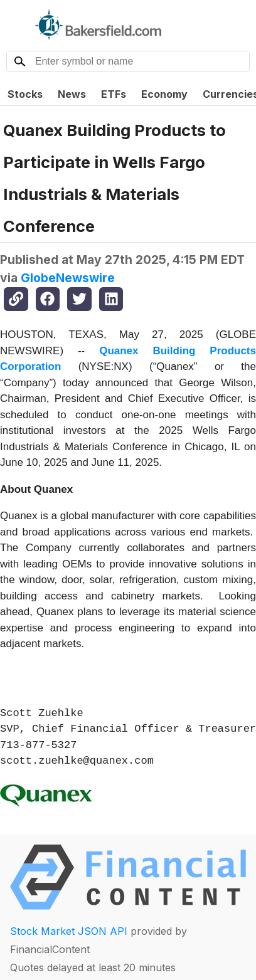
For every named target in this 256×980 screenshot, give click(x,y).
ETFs (114, 94)
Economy (164, 94)
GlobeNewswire (68, 278)
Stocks (25, 94)
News (72, 94)
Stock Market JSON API (69, 931)
